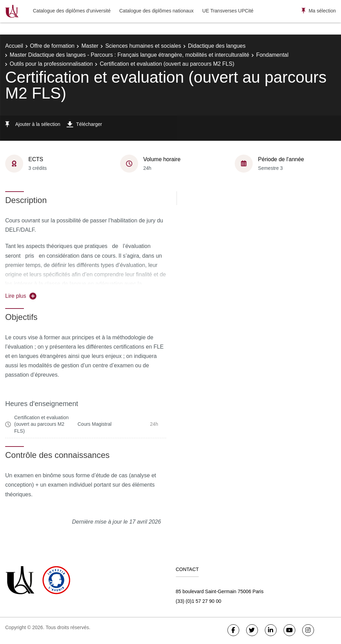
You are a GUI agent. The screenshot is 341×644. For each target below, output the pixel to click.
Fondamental (272, 55)
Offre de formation (52, 46)
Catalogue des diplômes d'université (72, 11)
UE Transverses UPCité (228, 11)
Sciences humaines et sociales (143, 46)
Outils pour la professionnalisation (51, 64)
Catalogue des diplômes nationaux (156, 11)
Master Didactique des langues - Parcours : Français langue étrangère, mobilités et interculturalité (129, 55)
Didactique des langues (217, 46)
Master (90, 46)
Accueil (14, 46)
